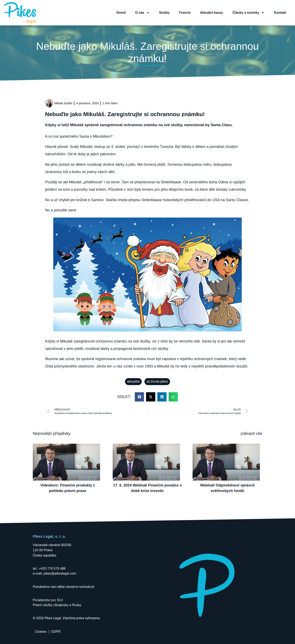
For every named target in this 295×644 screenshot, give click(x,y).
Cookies (41, 632)
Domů (121, 13)
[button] (139, 397)
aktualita (133, 382)
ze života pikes (157, 382)
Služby (164, 13)
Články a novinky (249, 13)
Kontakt (280, 13)
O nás (142, 13)
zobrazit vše (251, 433)
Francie (185, 13)
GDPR (56, 632)
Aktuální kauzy (212, 13)
